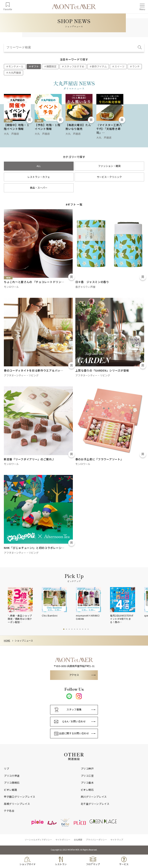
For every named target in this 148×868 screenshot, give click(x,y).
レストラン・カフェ (39, 177)
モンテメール (16, 66)
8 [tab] (83, 629)
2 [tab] (66, 629)
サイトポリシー (63, 840)
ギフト (35, 66)
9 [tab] (85, 629)
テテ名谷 (9, 811)
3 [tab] (69, 629)
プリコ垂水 (87, 783)
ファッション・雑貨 (109, 166)
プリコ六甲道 (12, 776)
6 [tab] (77, 629)
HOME (7, 641)
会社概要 (78, 840)
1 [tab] (64, 629)
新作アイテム (99, 66)
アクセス (74, 675)
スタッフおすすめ (74, 66)
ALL (39, 166)
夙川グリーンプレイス (94, 797)
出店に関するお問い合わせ (74, 733)
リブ (6, 769)
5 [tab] (75, 629)
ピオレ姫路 (10, 790)
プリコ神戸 (87, 769)
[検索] (140, 48)
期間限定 (51, 66)
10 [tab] (88, 629)
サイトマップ (117, 840)
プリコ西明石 (12, 783)
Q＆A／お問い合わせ (74, 721)
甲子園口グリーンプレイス (20, 797)
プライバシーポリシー (96, 840)
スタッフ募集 (74, 709)
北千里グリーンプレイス (95, 804)
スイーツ (119, 66)
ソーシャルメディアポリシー (38, 840)
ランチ (136, 66)
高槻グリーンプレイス (17, 804)
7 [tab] (80, 629)
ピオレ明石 (87, 790)
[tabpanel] (25, 605)
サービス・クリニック (109, 177)
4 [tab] (72, 629)
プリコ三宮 (87, 776)
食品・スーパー (39, 188)
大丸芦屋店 (15, 73)
